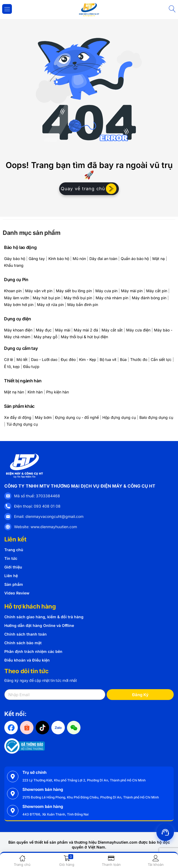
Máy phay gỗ (46, 337)
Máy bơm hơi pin (19, 305)
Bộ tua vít (108, 359)
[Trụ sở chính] (13, 777)
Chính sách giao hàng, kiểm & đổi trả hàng (44, 617)
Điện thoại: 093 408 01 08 (37, 506)
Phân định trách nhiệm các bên (33, 651)
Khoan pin (13, 291)
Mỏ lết (22, 359)
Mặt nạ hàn (14, 392)
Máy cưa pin (106, 291)
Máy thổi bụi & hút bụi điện (84, 337)
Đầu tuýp (31, 366)
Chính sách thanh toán (26, 634)
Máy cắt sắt (112, 330)
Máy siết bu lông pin (74, 291)
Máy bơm (43, 417)
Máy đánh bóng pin (149, 298)
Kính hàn (35, 392)
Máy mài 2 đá (86, 330)
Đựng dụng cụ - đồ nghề (77, 417)
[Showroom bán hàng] (13, 794)
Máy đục (44, 330)
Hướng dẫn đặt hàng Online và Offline (39, 625)
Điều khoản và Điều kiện (27, 660)
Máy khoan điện (18, 330)
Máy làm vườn (17, 298)
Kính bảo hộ (59, 259)
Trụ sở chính (34, 772)
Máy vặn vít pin (39, 291)
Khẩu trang (14, 265)
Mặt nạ (159, 259)
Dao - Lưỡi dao (44, 359)
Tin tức (11, 558)
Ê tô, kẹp (12, 366)
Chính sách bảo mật (23, 643)
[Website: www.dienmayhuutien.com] (8, 527)
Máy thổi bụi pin (78, 298)
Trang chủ (14, 550)
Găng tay (37, 259)
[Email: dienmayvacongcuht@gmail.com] (8, 517)
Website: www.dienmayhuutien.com (46, 527)
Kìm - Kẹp (88, 359)
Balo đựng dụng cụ (156, 417)
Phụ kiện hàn (58, 392)
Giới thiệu (13, 567)
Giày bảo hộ (15, 259)
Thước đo (139, 359)
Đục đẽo (68, 359)
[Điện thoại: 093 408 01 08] (8, 506)
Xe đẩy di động (18, 417)
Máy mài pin (132, 291)
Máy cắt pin (157, 291)
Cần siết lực (161, 359)
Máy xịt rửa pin (50, 305)
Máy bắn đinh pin (83, 305)
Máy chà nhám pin (112, 298)
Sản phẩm (14, 584)
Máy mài (63, 330)
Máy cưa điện (138, 330)
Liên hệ (11, 576)
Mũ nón (79, 259)
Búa (123, 359)
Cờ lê (9, 359)
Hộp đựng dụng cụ (119, 417)
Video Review (17, 593)
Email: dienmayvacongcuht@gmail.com (49, 516)
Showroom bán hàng (43, 789)
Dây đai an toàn (103, 259)
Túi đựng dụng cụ (22, 424)
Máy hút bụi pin (46, 298)
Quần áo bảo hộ (135, 259)
